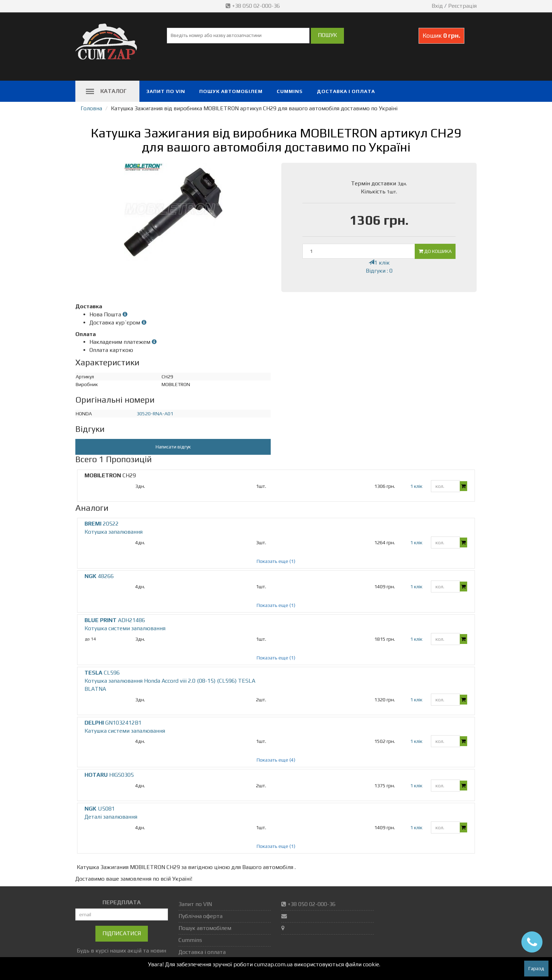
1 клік (379, 263)
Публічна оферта (200, 916)
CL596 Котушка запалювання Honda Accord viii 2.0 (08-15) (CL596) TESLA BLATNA (170, 681)
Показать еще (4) (276, 760)
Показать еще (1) (276, 561)
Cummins (290, 91)
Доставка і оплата (346, 91)
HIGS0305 (109, 775)
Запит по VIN (166, 91)
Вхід (437, 6)
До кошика (435, 251)
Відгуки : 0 (379, 271)
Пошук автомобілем (231, 91)
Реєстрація (462, 6)
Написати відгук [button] (173, 447)
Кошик (441, 35)
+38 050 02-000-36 (253, 6)
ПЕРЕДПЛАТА (122, 902)
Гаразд (536, 968)
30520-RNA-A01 (155, 414)
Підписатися (122, 933)
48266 (99, 576)
